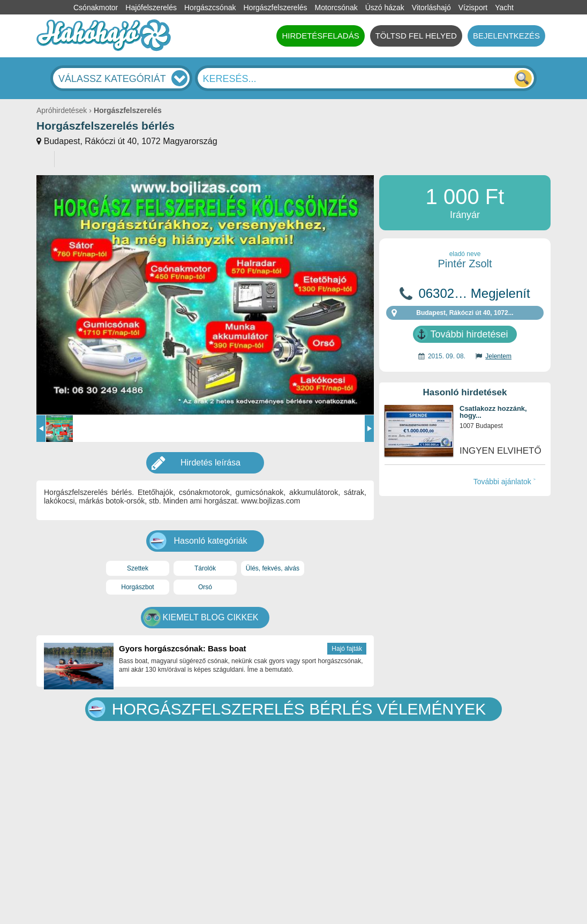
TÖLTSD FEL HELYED (416, 36)
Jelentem (498, 356)
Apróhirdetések (62, 110)
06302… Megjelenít (474, 294)
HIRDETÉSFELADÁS (320, 36)
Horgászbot (137, 587)
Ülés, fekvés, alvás (273, 568)
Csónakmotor (96, 7)
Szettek (138, 568)
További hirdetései (469, 334)
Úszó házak (385, 7)
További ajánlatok (502, 482)
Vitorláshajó (431, 7)
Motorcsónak (336, 7)
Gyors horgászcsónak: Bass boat (183, 648)
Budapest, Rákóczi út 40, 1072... (465, 313)
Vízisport (473, 7)
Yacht (504, 7)
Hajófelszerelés (151, 7)
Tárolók (205, 568)
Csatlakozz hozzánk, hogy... (493, 412)
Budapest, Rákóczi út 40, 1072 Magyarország (131, 141)
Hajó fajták (347, 649)
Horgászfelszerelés (275, 7)
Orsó (205, 587)
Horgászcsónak (210, 7)
